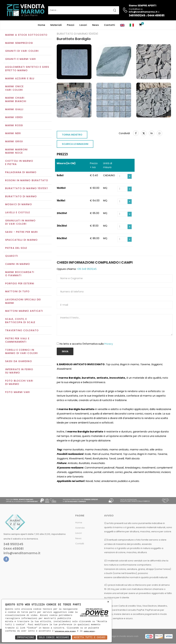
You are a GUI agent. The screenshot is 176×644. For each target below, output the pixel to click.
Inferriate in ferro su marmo (19, 371)
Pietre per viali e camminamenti (17, 341)
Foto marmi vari (18, 392)
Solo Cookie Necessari (54, 637)
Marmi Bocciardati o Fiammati (20, 274)
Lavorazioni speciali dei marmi (23, 302)
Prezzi (71, 25)
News (95, 25)
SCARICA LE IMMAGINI (75, 144)
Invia (65, 352)
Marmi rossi (14, 126)
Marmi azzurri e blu (20, 79)
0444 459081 (156, 15)
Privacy (109, 344)
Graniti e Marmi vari (21, 59)
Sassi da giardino (19, 362)
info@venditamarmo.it (22, 554)
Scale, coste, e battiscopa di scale (20, 321)
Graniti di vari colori (22, 51)
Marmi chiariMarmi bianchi (16, 100)
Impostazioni (26, 637)
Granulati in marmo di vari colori (20, 223)
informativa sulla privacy (65, 631)
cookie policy (89, 631)
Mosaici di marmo (19, 205)
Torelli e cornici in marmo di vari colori (21, 352)
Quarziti (12, 256)
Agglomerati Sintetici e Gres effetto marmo (27, 69)
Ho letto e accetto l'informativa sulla (86, 344)
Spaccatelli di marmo (21, 240)
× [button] (108, 602)
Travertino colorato (22, 331)
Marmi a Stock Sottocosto (26, 35)
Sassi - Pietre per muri (21, 232)
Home (42, 25)
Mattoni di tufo (17, 292)
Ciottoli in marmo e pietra (19, 163)
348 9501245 (137, 15)
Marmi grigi (14, 142)
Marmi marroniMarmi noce (16, 152)
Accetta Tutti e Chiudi (90, 637)
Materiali (56, 25)
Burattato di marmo (21, 197)
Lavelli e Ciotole (18, 213)
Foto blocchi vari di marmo (19, 383)
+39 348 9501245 (86, 269)
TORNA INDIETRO (72, 135)
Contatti (109, 25)
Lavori (83, 25)
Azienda (80, 528)
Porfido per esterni (20, 284)
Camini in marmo (18, 264)
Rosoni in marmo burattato (27, 181)
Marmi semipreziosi (19, 43)
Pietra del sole (16, 248)
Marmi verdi (14, 118)
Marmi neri (13, 134)
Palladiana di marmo (21, 173)
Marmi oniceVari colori (14, 89)
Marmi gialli (14, 110)
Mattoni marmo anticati (24, 311)
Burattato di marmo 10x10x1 (26, 189)
